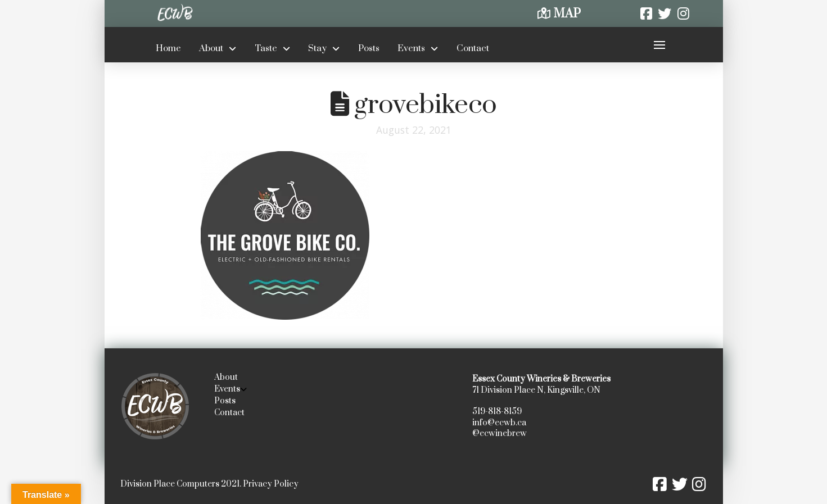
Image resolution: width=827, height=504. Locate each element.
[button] (660, 45)
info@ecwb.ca (499, 423)
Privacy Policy (271, 484)
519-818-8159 (497, 412)
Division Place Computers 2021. (181, 484)
